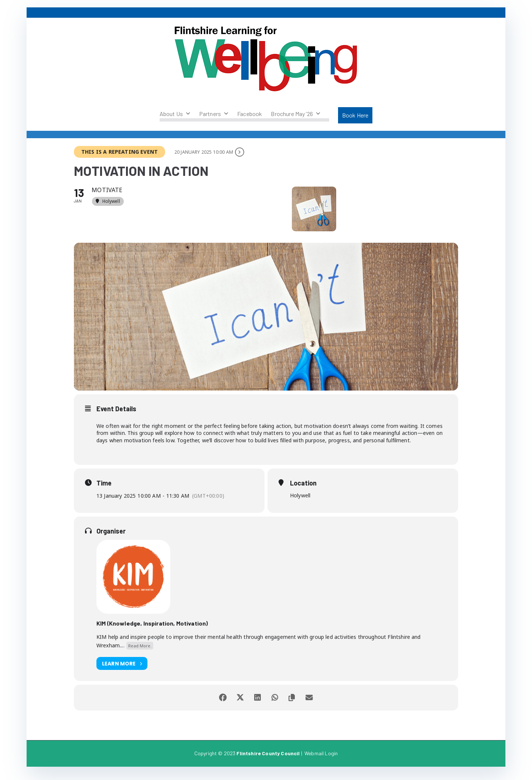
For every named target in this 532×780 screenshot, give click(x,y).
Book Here (355, 115)
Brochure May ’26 (296, 114)
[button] (187, 114)
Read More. (140, 652)
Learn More (122, 670)
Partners (214, 114)
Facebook (250, 114)
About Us (175, 114)
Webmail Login (321, 759)
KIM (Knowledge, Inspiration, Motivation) (152, 629)
